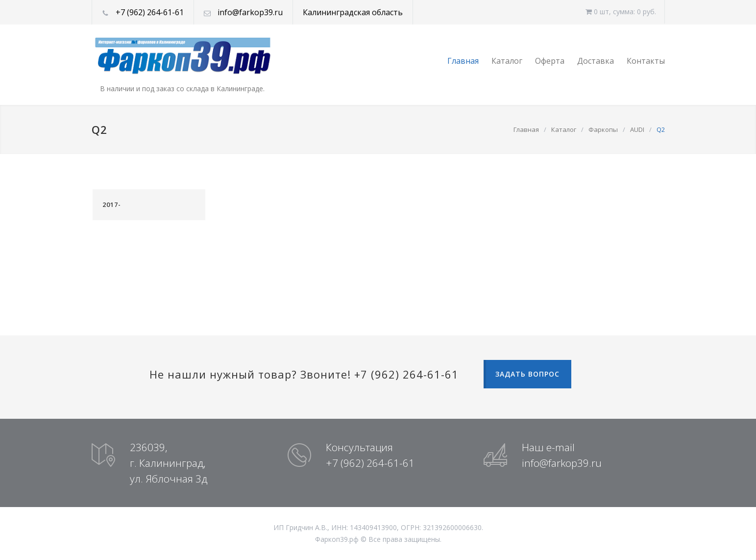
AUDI (637, 129)
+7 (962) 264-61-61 (150, 12)
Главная (463, 61)
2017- (112, 204)
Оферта (550, 61)
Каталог (507, 61)
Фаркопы (603, 129)
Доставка (596, 61)
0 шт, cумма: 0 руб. (621, 12)
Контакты (646, 61)
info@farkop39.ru (250, 12)
